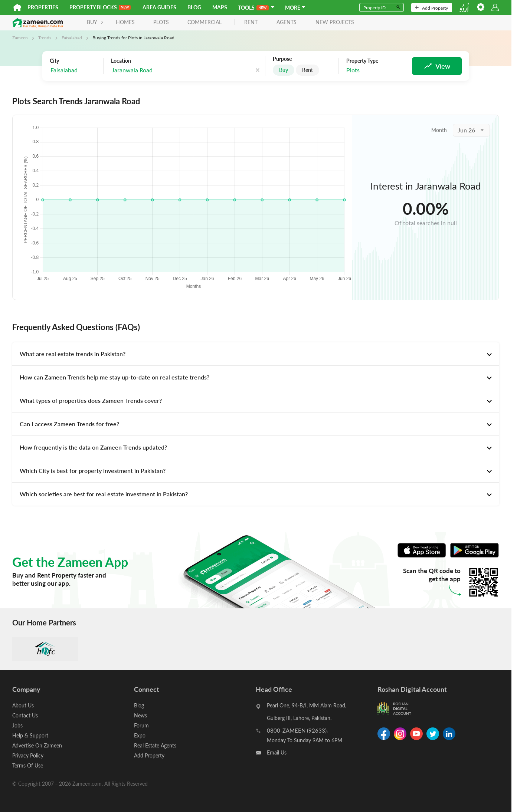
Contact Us (25, 715)
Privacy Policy (28, 755)
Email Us (277, 752)
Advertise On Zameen (37, 745)
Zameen (20, 37)
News (140, 715)
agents (287, 22)
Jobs (17, 725)
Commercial (204, 22)
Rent (307, 70)
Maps (220, 7)
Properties (43, 7)
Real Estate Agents (155, 745)
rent (251, 22)
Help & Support (30, 735)
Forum (141, 725)
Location (121, 61)
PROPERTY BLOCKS (100, 7)
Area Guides (159, 7)
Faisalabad (72, 37)
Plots (161, 22)
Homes (125, 22)
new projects (335, 22)
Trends (45, 37)
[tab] (256, 354)
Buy (284, 70)
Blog (194, 7)
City (54, 61)
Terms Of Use (28, 765)
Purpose (282, 59)
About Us (23, 705)
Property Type (362, 61)
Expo (140, 735)
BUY (95, 22)
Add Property (431, 8)
